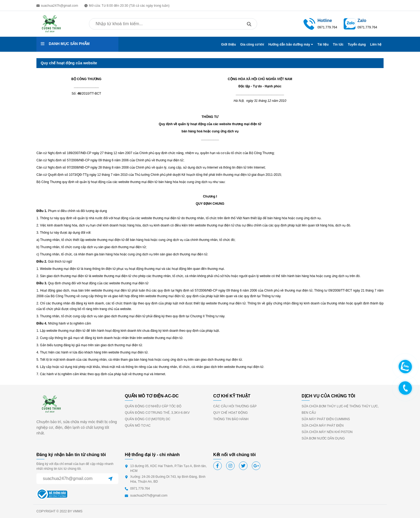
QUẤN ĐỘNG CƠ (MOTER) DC (148, 419)
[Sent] (110, 479)
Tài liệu (323, 44)
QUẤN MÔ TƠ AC (138, 426)
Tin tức (338, 44)
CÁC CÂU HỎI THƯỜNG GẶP (235, 406)
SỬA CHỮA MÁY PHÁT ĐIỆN (323, 426)
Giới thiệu (228, 44)
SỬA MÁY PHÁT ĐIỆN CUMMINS (326, 419)
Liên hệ (376, 44)
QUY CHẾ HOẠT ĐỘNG (230, 413)
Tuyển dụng (357, 44)
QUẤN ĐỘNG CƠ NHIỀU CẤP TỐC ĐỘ (153, 406)
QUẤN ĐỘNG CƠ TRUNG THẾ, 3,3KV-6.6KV (157, 413)
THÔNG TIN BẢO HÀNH (231, 419)
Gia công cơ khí (252, 44)
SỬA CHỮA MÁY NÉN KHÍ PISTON (327, 432)
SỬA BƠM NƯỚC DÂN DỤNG (323, 438)
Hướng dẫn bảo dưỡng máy (291, 44)
